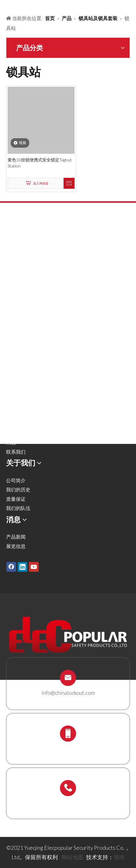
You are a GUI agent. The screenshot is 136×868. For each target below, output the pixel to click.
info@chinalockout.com (68, 693)
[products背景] (5, 5)
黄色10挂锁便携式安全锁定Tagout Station (40, 163)
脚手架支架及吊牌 (26, 358)
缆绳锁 (13, 330)
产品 (11, 396)
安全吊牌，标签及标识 (30, 320)
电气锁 (13, 311)
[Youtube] (34, 567)
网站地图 (72, 857)
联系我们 (16, 452)
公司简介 (16, 480)
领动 (119, 857)
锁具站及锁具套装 (26, 348)
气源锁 (13, 283)
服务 (11, 424)
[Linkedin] (23, 567)
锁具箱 (13, 339)
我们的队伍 (18, 508)
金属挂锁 (16, 255)
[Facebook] (11, 567)
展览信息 (16, 546)
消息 (11, 442)
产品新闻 (16, 537)
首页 (11, 387)
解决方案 (16, 405)
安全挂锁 (16, 246)
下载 (11, 433)
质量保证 (16, 499)
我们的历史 (18, 489)
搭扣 (11, 265)
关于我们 (16, 414)
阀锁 (11, 274)
